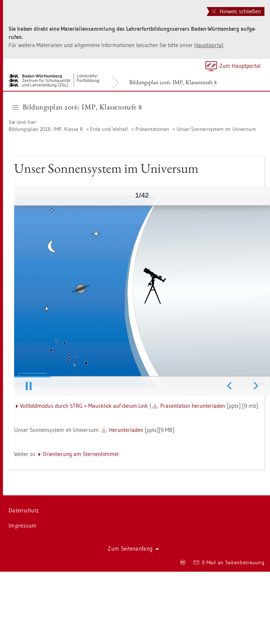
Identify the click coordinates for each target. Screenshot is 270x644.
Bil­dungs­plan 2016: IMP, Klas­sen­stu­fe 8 (173, 82)
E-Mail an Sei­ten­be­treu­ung (229, 562)
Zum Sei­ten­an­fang (134, 549)
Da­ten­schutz (24, 510)
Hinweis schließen (236, 11)
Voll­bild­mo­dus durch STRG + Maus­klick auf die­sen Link (84, 406)
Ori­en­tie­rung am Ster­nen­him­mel (81, 454)
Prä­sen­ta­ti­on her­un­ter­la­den (193, 406)
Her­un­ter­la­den (126, 430)
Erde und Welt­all (109, 129)
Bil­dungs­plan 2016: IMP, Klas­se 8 (46, 129)
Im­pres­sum (23, 526)
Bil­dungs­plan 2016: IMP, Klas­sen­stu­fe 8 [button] (77, 107)
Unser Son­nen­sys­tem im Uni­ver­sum (216, 129)
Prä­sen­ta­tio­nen (152, 129)
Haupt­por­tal (209, 45)
